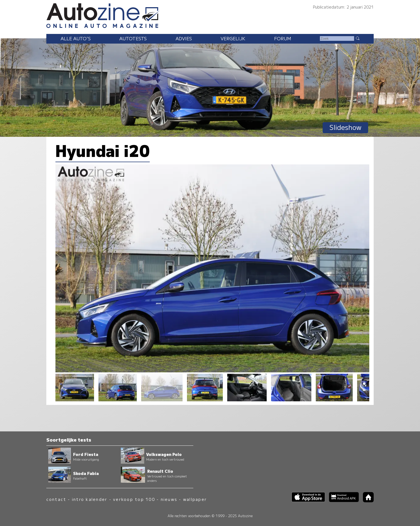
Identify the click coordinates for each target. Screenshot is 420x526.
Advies (184, 38)
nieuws (169, 499)
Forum (283, 38)
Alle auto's (76, 38)
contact (56, 499)
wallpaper (195, 499)
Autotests (133, 38)
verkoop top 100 (134, 499)
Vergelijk (233, 38)
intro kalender (90, 499)
